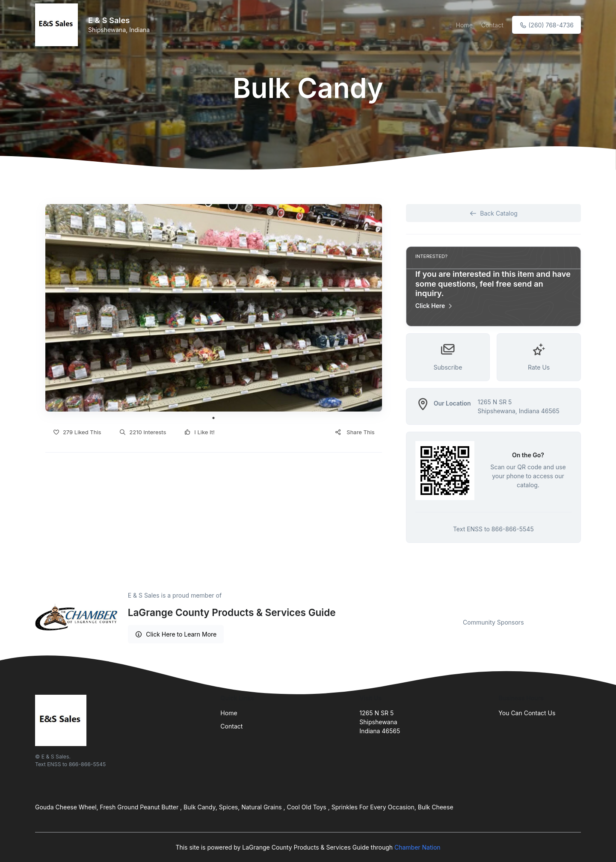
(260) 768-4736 (546, 25)
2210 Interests (142, 432)
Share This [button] (354, 432)
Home (464, 25)
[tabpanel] (214, 308)
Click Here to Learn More (176, 634)
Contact (492, 25)
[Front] (58, 25)
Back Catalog (493, 213)
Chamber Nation (418, 847)
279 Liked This (77, 432)
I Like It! (199, 432)
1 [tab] (213, 418)
